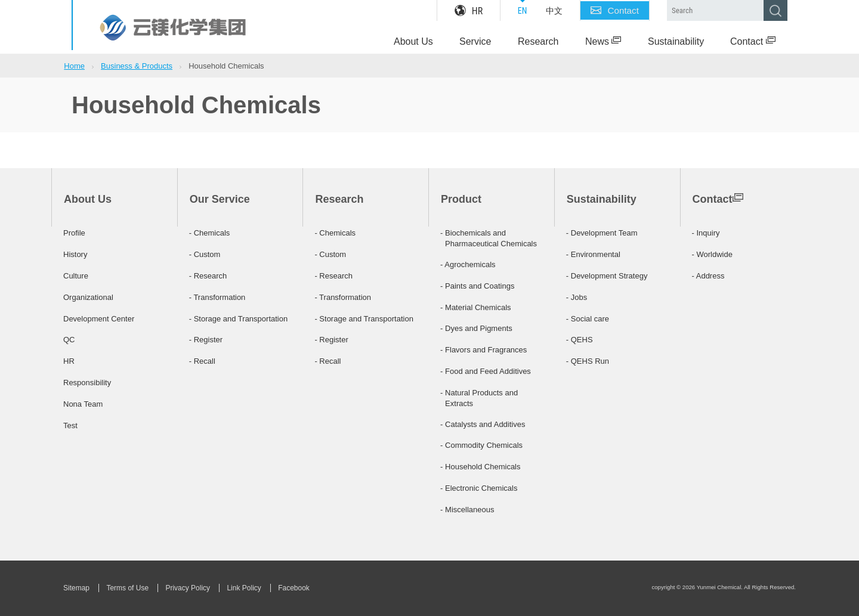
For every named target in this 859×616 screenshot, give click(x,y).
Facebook (294, 588)
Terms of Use (127, 588)
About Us (413, 41)
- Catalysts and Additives (483, 424)
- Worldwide (712, 254)
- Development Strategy (607, 276)
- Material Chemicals (475, 307)
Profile (74, 233)
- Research (208, 276)
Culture (76, 276)
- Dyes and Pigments (476, 328)
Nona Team (83, 404)
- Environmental (593, 254)
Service (475, 41)
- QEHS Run (588, 361)
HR (469, 11)
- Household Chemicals (480, 467)
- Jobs (577, 297)
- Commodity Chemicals (481, 445)
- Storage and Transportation (239, 319)
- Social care (588, 319)
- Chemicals (210, 233)
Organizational (88, 297)
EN (523, 11)
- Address (708, 276)
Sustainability (676, 41)
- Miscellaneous (467, 510)
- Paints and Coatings (477, 286)
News (603, 41)
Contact (615, 11)
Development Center (99, 319)
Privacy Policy (188, 588)
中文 (554, 11)
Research (538, 41)
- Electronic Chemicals (479, 488)
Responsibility (87, 383)
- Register (206, 340)
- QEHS (580, 340)
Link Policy (244, 588)
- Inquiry (706, 233)
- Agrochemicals (468, 264)
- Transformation (217, 297)
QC (69, 340)
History (75, 254)
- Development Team (602, 233)
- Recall (202, 361)
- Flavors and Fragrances (483, 350)
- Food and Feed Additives (486, 371)
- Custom (205, 254)
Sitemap (76, 588)
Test (70, 425)
